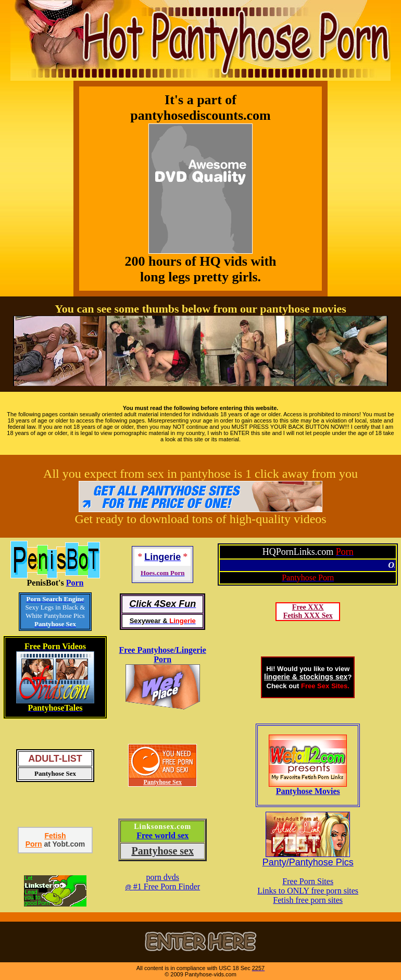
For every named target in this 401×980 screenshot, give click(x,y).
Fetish (55, 836)
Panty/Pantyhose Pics (308, 862)
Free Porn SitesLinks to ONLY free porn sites (308, 886)
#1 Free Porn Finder (167, 886)
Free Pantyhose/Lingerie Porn (163, 655)
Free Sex (315, 686)
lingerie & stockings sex (306, 677)
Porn (75, 583)
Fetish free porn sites (308, 900)
